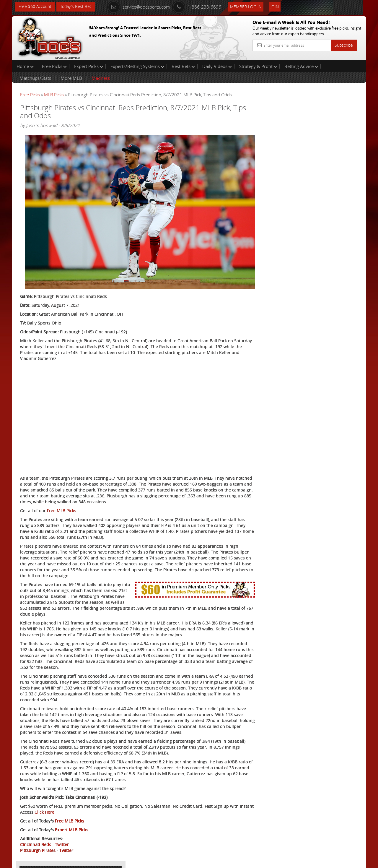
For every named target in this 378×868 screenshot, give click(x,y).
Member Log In (246, 6)
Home (25, 66)
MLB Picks (54, 95)
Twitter (62, 834)
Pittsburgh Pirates (38, 840)
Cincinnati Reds (36, 834)
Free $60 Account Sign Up (307, 208)
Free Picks (54, 66)
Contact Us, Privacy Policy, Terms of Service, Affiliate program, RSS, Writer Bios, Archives (224, 861)
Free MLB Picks (62, 500)
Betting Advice (301, 66)
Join (275, 6)
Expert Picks (89, 66)
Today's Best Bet (76, 7)
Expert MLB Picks (72, 820)
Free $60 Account (35, 7)
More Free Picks (340, 98)
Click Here (60, 802)
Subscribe (344, 45)
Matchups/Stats (35, 78)
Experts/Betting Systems (137, 66)
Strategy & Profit (258, 66)
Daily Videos (217, 66)
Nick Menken (306, 138)
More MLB (71, 78)
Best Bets (183, 66)
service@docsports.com (139, 7)
